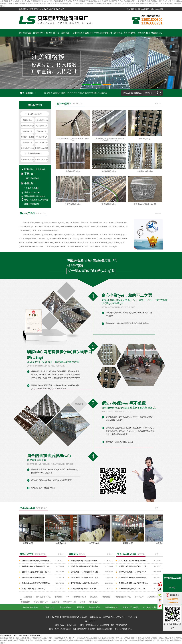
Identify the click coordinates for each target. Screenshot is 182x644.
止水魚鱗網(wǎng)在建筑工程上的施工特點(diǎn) (85, 589)
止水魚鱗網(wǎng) (44, 597)
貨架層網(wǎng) (154, 597)
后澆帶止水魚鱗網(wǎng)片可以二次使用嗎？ (134, 566)
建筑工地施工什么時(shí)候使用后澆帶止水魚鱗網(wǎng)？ (134, 561)
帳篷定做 (94, 597)
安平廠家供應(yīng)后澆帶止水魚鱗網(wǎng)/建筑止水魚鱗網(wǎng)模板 (85, 583)
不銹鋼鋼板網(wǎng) (123, 597)
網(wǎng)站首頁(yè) (26, 33)
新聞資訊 (65, 33)
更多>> (158, 104)
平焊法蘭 (58, 597)
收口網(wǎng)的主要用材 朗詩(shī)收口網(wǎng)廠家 (36, 572)
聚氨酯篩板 (25, 602)
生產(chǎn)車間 (92, 33)
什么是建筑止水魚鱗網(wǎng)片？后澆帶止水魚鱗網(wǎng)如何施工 (85, 577)
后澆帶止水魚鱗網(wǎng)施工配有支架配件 (85, 566)
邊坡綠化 (56, 602)
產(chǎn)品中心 (52, 33)
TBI (67, 597)
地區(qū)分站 (157, 33)
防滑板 (82, 602)
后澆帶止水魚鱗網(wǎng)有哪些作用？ (133, 572)
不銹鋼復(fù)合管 (79, 597)
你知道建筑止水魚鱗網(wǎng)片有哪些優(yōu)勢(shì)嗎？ (134, 577)
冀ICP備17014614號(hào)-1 (114, 617)
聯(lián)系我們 (143, 9)
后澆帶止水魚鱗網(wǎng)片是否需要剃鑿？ (134, 583)
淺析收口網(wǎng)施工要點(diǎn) (33, 589)
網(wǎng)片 (139, 597)
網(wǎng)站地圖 (157, 9)
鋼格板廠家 (94, 602)
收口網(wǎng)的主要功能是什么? (33, 577)
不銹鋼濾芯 (106, 597)
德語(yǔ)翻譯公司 (41, 602)
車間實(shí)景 (29, 542)
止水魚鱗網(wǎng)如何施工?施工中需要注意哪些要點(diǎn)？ (134, 589)
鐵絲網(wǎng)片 (69, 602)
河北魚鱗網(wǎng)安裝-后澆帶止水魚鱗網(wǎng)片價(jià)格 (85, 561)
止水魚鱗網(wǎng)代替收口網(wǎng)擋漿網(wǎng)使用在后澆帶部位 (85, 572)
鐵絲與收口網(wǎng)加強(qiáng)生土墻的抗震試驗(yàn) (36, 566)
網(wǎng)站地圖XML (123, 629)
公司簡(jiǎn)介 (39, 33)
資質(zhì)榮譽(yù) (131, 33)
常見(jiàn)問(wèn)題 (105, 33)
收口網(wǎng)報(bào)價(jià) (118, 33)
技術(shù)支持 (79, 33)
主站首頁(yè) (132, 9)
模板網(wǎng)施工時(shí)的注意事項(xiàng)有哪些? (36, 583)
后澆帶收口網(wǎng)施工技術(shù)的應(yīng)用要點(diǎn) (36, 561)
